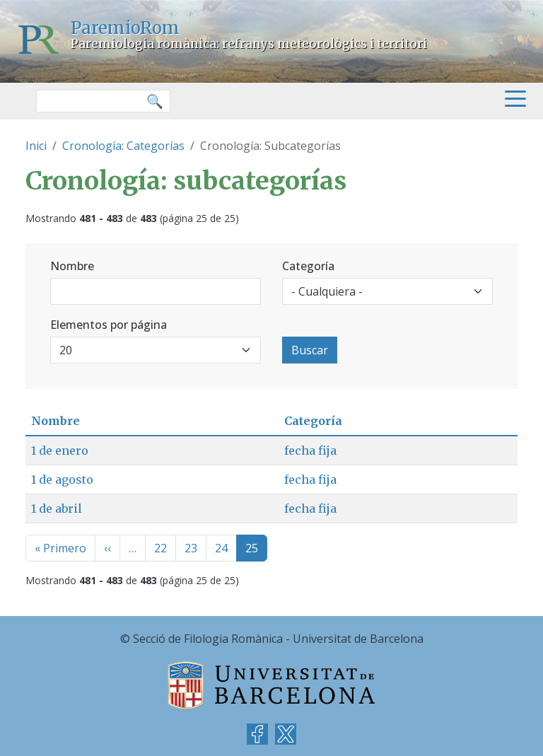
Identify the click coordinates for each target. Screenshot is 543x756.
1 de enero (60, 450)
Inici (36, 146)
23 (191, 548)
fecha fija (310, 450)
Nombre (72, 266)
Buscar (310, 350)
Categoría (308, 266)
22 (160, 548)
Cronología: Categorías (123, 146)
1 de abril (57, 508)
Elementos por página (109, 325)
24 (221, 548)
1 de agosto (62, 479)
